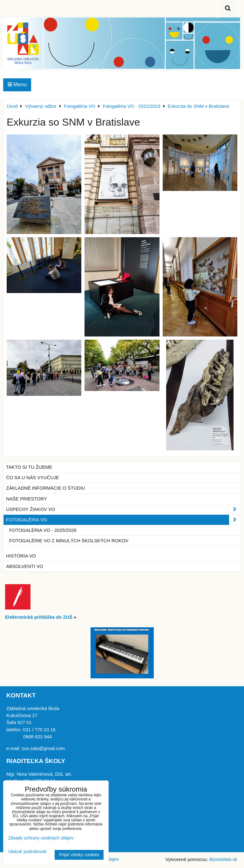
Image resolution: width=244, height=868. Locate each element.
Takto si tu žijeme (29, 467)
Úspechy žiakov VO (123, 509)
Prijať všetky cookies (79, 855)
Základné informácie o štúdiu (46, 488)
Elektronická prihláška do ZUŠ (39, 617)
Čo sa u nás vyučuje (33, 478)
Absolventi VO (25, 566)
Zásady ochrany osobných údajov (41, 838)
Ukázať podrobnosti (27, 852)
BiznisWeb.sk (223, 859)
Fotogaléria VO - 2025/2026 (43, 530)
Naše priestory (27, 499)
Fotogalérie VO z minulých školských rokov (69, 541)
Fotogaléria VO (123, 520)
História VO (21, 556)
